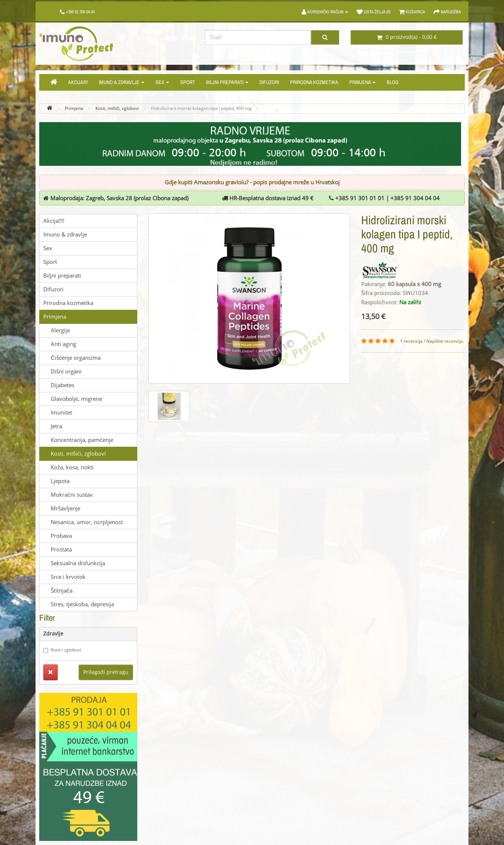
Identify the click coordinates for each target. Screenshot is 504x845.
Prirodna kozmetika (314, 82)
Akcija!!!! (78, 82)
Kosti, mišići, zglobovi (117, 108)
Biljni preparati (227, 82)
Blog (393, 82)
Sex (162, 82)
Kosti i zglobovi (62, 650)
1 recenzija (411, 341)
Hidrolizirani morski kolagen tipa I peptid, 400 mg (201, 108)
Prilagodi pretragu (106, 672)
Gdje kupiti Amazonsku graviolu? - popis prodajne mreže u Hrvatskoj (252, 182)
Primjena (362, 82)
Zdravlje (53, 634)
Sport (188, 82)
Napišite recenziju (445, 341)
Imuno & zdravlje (122, 82)
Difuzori (269, 82)
